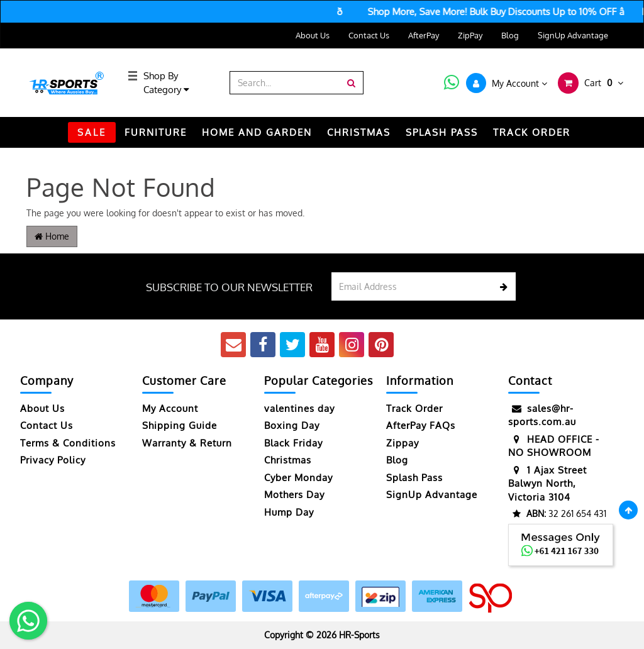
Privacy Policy (53, 460)
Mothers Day (294, 495)
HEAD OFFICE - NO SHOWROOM (554, 446)
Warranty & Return (187, 443)
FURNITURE (156, 132)
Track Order (414, 408)
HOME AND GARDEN (257, 132)
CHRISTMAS (359, 132)
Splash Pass (442, 132)
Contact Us (369, 35)
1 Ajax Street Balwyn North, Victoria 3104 (547, 483)
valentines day (299, 408)
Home (52, 236)
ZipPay (470, 35)
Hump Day (289, 512)
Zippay (402, 443)
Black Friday (293, 443)
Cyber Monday (298, 478)
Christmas (288, 460)
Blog (510, 35)
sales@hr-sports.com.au (542, 415)
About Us (313, 35)
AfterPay (424, 35)
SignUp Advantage (573, 35)
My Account (170, 408)
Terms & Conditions (68, 443)
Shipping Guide (180, 425)
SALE (92, 132)
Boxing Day (292, 425)
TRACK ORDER (532, 132)
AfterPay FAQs (421, 425)
